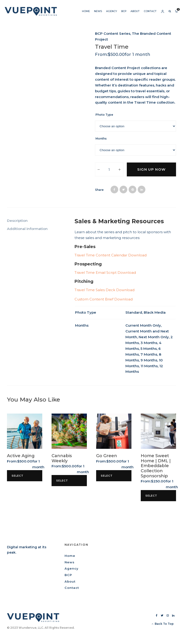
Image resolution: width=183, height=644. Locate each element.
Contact (150, 11)
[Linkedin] (173, 615)
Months (101, 139)
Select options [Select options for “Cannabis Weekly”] (64, 483)
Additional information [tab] (27, 229)
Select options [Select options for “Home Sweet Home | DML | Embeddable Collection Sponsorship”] (153, 498)
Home (86, 11)
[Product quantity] (109, 169)
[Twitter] (162, 615)
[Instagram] (168, 615)
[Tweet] (123, 190)
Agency (112, 11)
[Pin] (132, 190)
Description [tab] (17, 221)
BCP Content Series (113, 33)
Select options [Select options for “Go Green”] (108, 478)
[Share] (114, 190)
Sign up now (152, 169)
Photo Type (104, 115)
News (98, 11)
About (135, 11)
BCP (124, 11)
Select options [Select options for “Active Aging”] (19, 478)
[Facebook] (157, 615)
